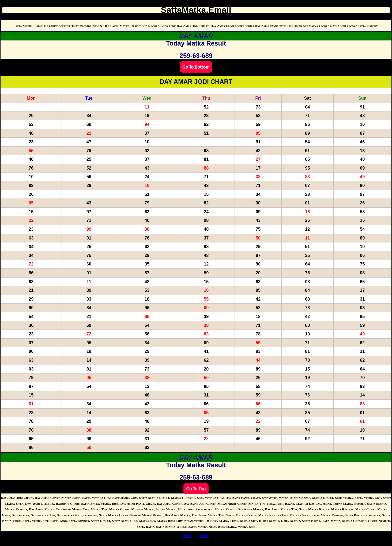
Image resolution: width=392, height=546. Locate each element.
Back (187, 536)
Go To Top (196, 489)
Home (204, 536)
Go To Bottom (196, 67)
